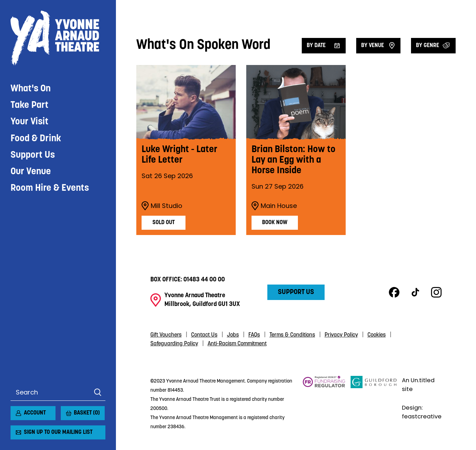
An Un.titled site (418, 385)
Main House (274, 206)
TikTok (415, 292)
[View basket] (65, 410)
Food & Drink (36, 139)
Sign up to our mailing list (58, 432)
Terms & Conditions (292, 335)
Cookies (377, 335)
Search (97, 392)
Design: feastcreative (422, 412)
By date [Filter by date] (316, 46)
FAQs (254, 335)
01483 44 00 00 (204, 280)
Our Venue (31, 172)
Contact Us (204, 335)
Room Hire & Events (50, 188)
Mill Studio (162, 206)
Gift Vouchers (166, 335)
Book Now (275, 223)
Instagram (436, 292)
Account (35, 413)
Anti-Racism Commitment (237, 344)
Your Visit (30, 122)
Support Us (33, 155)
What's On (31, 89)
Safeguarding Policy (174, 344)
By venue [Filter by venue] (373, 46)
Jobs (233, 335)
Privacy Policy (341, 335)
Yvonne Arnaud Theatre (58, 38)
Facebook (394, 292)
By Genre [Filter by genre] (428, 46)
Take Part (30, 106)
